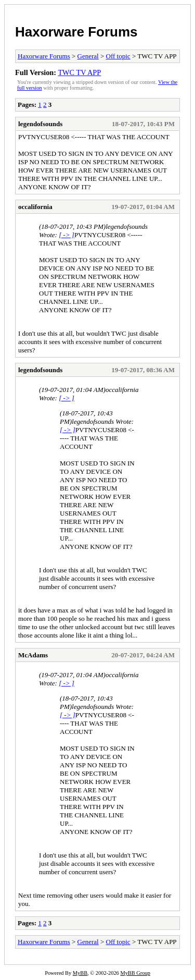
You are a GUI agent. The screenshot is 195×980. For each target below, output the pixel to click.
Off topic (118, 56)
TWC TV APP (79, 72)
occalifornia (35, 207)
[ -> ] (67, 235)
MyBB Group (135, 973)
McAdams (33, 655)
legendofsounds (40, 124)
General (88, 56)
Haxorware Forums (76, 32)
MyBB (80, 973)
